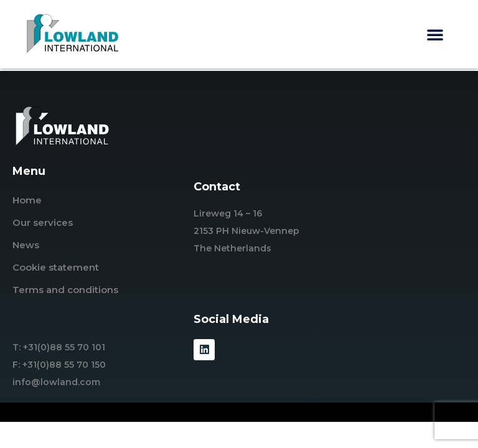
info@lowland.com (56, 382)
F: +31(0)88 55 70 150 (59, 365)
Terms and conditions (65, 290)
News (26, 245)
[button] (435, 34)
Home (27, 200)
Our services (43, 222)
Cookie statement (56, 267)
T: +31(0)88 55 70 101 (59, 347)
